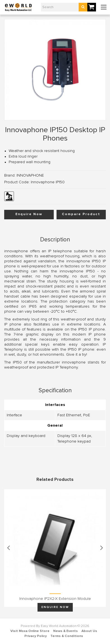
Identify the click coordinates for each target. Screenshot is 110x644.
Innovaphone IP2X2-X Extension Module (55, 599)
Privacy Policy (36, 636)
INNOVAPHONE (30, 175)
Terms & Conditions (67, 636)
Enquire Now (29, 214)
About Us (89, 631)
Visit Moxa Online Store (30, 631)
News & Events (65, 631)
